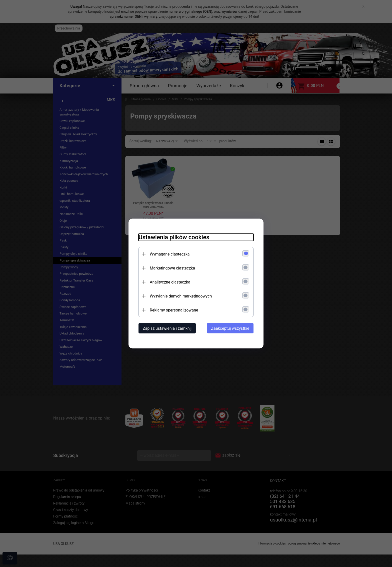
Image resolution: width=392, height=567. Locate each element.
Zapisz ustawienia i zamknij (167, 328)
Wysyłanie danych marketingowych (181, 296)
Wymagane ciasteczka (170, 254)
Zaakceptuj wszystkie (230, 328)
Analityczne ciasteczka (170, 282)
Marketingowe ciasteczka (172, 268)
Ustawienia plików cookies (174, 237)
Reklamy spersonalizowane (174, 310)
